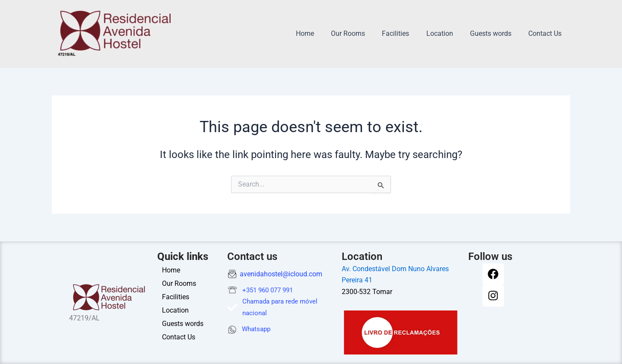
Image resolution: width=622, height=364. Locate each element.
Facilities (407, 33)
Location (447, 33)
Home (322, 33)
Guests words (495, 33)
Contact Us (547, 33)
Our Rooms (362, 33)
